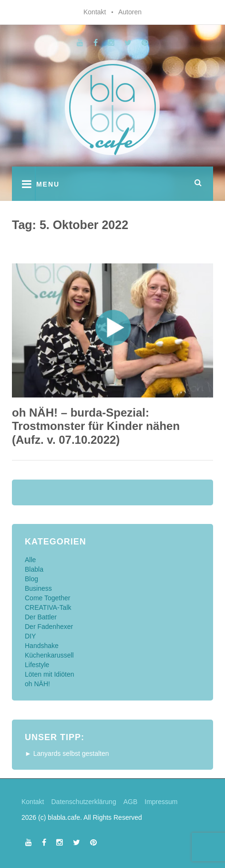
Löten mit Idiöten (50, 674)
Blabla (34, 569)
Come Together (47, 598)
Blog (31, 579)
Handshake (42, 646)
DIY (30, 636)
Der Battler (41, 617)
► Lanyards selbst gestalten (67, 753)
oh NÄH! (37, 684)
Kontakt (95, 12)
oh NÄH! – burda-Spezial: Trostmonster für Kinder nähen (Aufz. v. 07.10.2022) (96, 426)
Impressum (161, 802)
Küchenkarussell (49, 655)
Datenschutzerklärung (83, 802)
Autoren (130, 12)
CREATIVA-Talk (48, 607)
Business (38, 588)
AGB (131, 802)
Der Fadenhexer (49, 627)
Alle (30, 560)
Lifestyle (37, 665)
